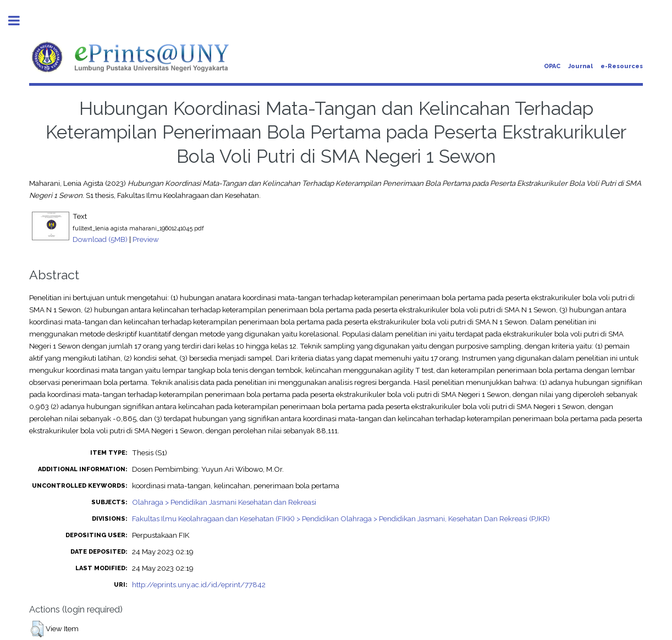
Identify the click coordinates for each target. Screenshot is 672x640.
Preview (146, 239)
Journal (580, 66)
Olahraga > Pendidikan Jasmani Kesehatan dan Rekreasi (224, 502)
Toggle (20, 21)
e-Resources (622, 66)
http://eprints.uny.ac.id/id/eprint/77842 (199, 584)
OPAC (552, 66)
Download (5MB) (100, 239)
